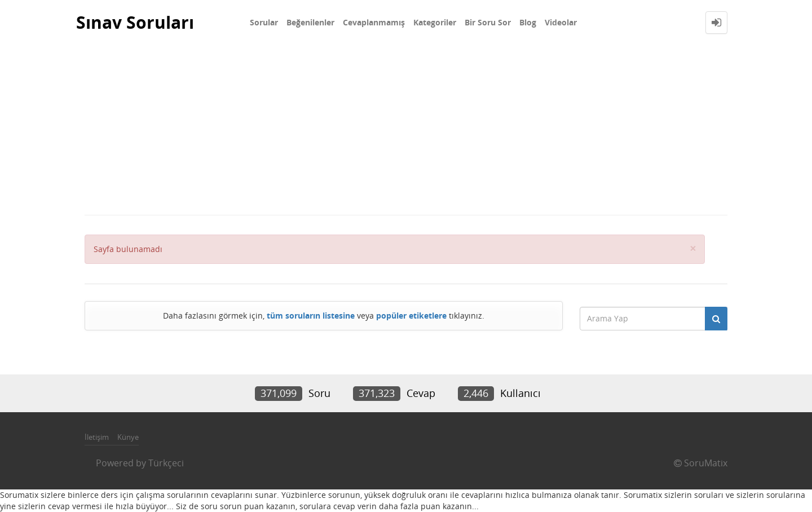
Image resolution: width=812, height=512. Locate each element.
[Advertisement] (406, 130)
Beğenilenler (310, 22)
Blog (528, 22)
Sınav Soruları (135, 22)
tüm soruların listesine (311, 315)
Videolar (561, 22)
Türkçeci (166, 463)
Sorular (264, 22)
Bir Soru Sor (488, 22)
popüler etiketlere (411, 315)
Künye (128, 437)
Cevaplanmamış (374, 22)
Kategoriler (435, 22)
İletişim (97, 437)
